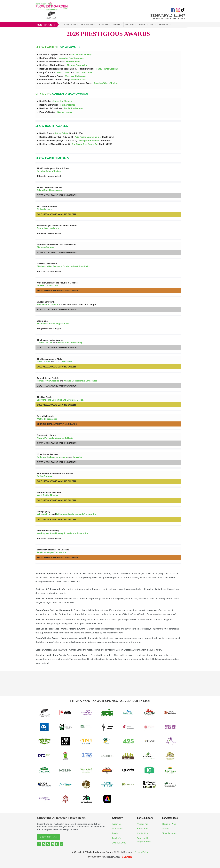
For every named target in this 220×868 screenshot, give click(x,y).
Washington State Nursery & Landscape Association (63, 533)
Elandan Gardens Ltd (77, 65)
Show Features (87, 25)
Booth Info (142, 828)
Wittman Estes (44, 514)
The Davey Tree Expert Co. (85, 144)
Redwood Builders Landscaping (52, 457)
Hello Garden (64, 72)
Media (115, 833)
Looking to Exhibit (147, 25)
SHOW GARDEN (46, 47)
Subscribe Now (48, 837)
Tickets (166, 828)
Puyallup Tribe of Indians (106, 83)
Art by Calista (62, 133)
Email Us (116, 838)
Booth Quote (46, 25)
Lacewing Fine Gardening (71, 58)
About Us (117, 824)
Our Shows (118, 828)
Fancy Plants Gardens (107, 69)
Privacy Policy (141, 852)
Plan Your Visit (70, 25)
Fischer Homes (68, 105)
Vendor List (130, 25)
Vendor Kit (142, 824)
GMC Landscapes (84, 72)
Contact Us (143, 833)
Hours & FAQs (169, 824)
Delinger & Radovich (89, 140)
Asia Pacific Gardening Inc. (88, 137)
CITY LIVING (43, 94)
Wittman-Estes (73, 61)
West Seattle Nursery (81, 54)
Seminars (116, 25)
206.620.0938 (119, 843)
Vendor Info (164, 25)
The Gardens (103, 25)
